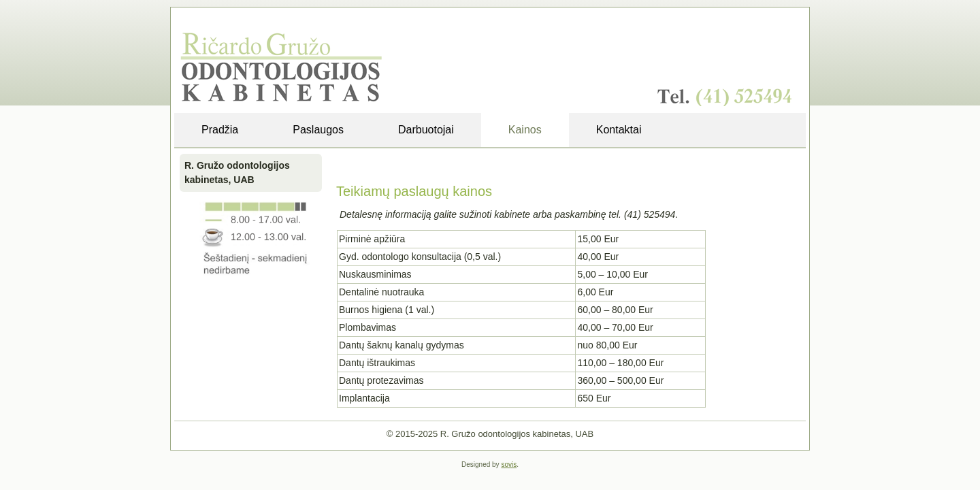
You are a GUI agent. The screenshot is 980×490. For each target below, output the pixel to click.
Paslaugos (318, 130)
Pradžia (220, 130)
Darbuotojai (426, 130)
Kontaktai (619, 130)
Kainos (525, 130)
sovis (509, 464)
